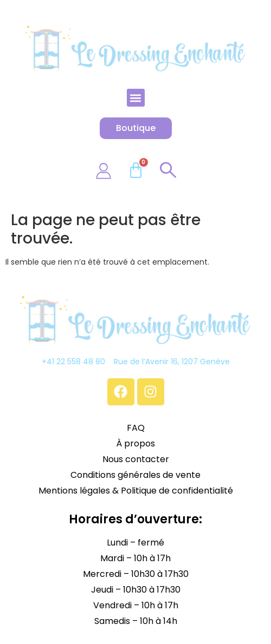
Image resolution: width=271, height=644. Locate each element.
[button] (136, 98)
